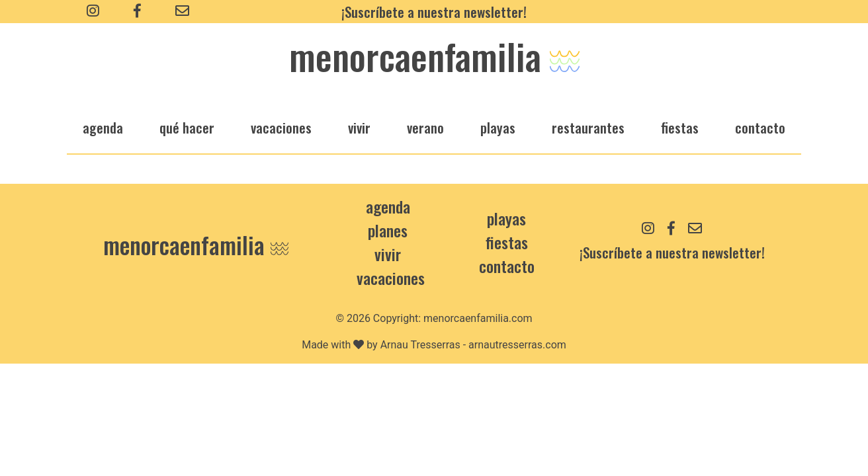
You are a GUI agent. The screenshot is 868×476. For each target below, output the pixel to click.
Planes (388, 230)
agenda (103, 127)
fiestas (680, 127)
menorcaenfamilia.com (478, 318)
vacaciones (281, 127)
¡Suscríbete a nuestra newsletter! (434, 12)
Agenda (388, 206)
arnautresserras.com (517, 345)
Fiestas (507, 242)
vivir (359, 127)
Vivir (388, 254)
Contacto (760, 127)
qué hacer (187, 127)
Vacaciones (391, 278)
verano (425, 127)
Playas (506, 218)
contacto (507, 266)
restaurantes (588, 127)
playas (498, 127)
